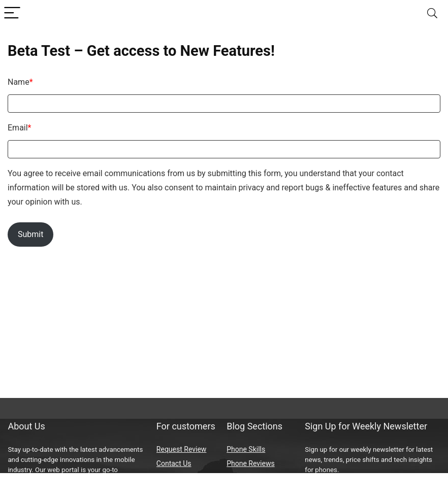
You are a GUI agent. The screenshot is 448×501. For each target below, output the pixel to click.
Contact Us (174, 463)
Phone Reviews (250, 463)
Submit (30, 234)
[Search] (432, 13)
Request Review (182, 449)
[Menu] (12, 13)
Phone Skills (246, 449)
